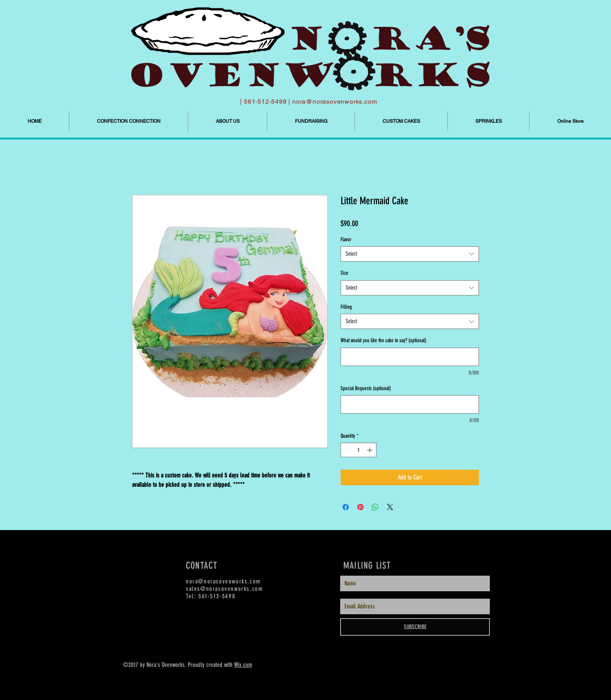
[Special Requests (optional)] (410, 404)
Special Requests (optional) (366, 388)
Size (344, 273)
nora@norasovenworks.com (335, 102)
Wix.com (243, 665)
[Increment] (370, 450)
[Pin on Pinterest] (360, 507)
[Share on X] (390, 507)
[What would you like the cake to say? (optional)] (410, 357)
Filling (346, 307)
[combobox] (410, 254)
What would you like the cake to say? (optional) (383, 340)
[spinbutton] (358, 450)
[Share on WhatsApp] (375, 507)
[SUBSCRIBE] (415, 627)
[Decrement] (347, 450)
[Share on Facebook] (346, 507)
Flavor (346, 240)
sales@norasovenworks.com (224, 589)
